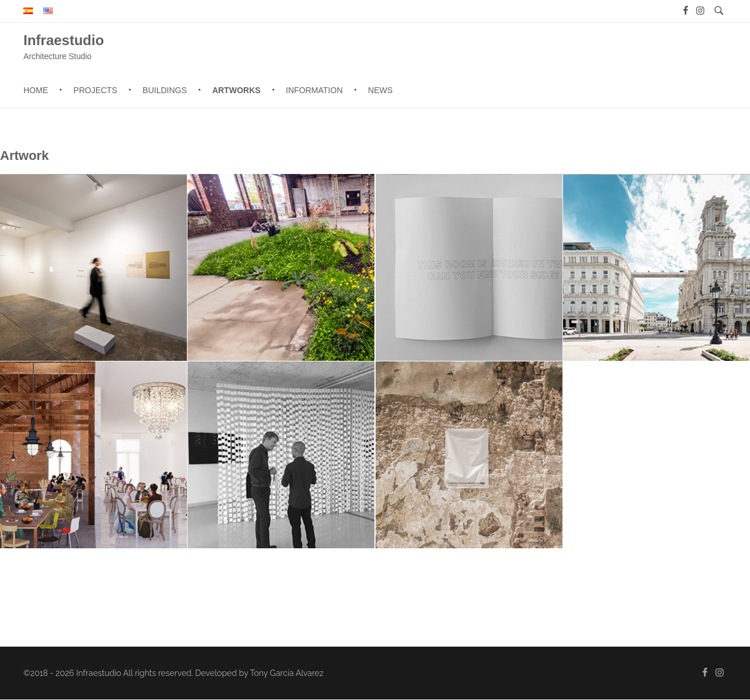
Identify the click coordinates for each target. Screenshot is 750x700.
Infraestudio (64, 40)
